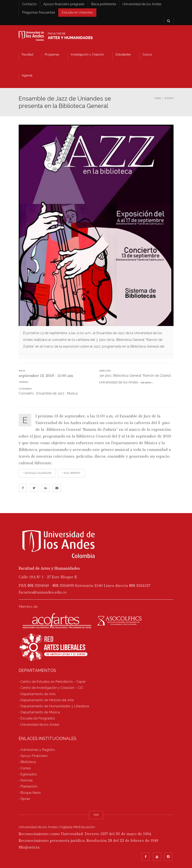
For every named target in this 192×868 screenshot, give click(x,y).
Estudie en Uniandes (77, 12)
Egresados (29, 774)
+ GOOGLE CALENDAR (37, 473)
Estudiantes (123, 54)
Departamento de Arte (38, 694)
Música (72, 393)
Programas (52, 54)
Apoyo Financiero (34, 756)
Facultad (27, 54)
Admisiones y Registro (38, 750)
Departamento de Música (40, 712)
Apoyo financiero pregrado (64, 4)
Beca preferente (104, 4)
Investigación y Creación (88, 54)
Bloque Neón (31, 793)
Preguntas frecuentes (39, 12)
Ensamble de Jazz (50, 393)
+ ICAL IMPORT (71, 473)
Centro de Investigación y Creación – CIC (52, 688)
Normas (27, 781)
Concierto (26, 393)
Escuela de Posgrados (38, 719)
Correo (26, 768)
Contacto (29, 4)
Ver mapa (146, 383)
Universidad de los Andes (142, 4)
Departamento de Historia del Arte (47, 700)
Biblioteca (28, 762)
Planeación (29, 787)
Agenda (27, 75)
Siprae (25, 799)
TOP (96, 815)
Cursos (147, 54)
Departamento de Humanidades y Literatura (55, 706)
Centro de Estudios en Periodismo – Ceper (53, 682)
